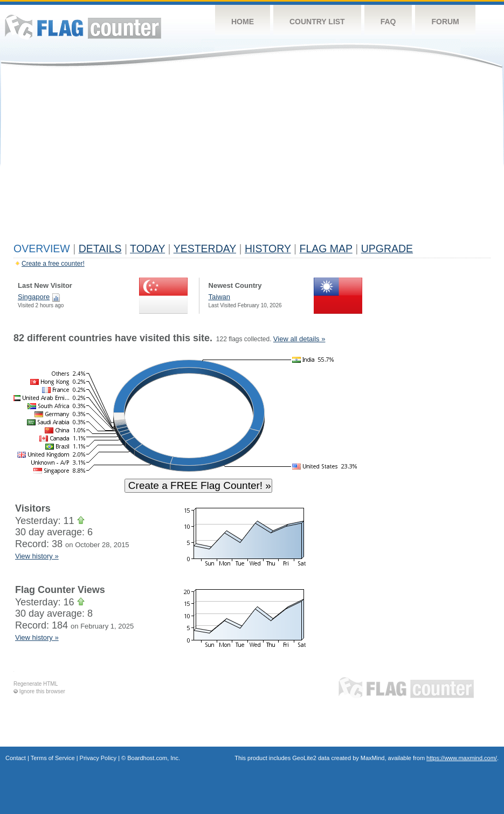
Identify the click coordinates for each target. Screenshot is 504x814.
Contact (16, 758)
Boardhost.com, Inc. (154, 758)
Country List (317, 22)
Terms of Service (53, 758)
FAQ (388, 22)
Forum (445, 22)
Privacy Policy (98, 758)
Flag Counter (83, 27)
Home (243, 22)
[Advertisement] (252, 157)
